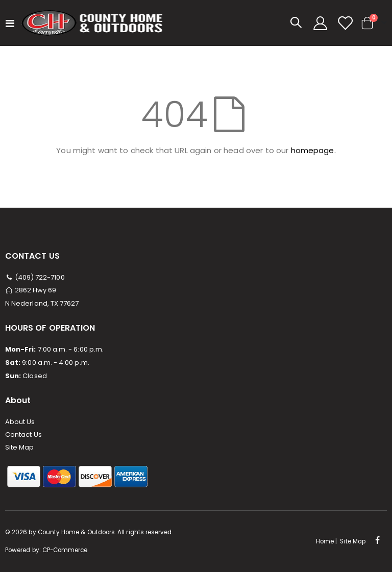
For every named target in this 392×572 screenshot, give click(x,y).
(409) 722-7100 (35, 277)
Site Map (20, 447)
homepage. (313, 150)
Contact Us (23, 434)
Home (325, 541)
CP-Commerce (65, 550)
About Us (20, 422)
